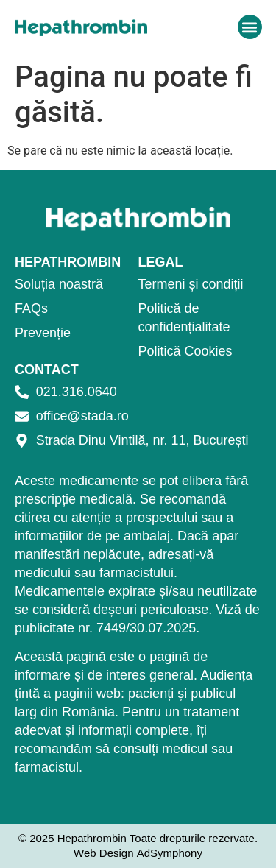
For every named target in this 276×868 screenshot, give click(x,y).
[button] (250, 27)
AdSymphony (170, 853)
